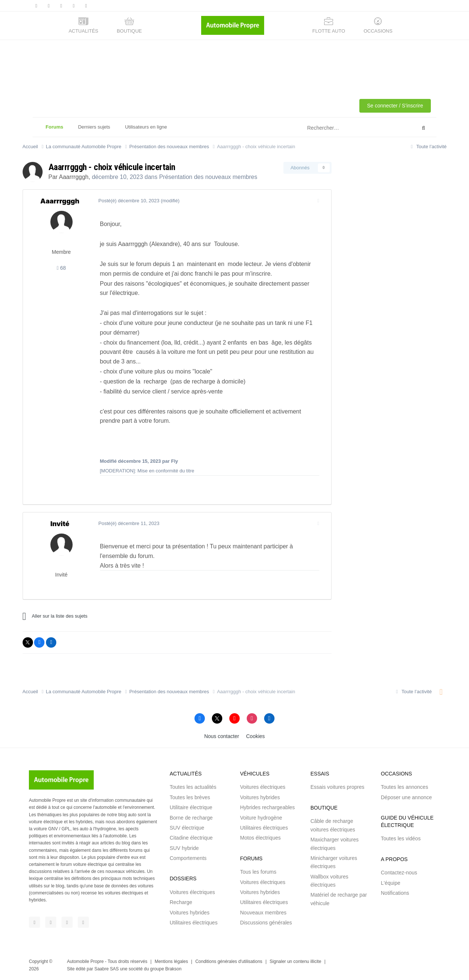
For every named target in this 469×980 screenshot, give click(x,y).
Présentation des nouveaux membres (208, 177)
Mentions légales (171, 961)
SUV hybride (184, 848)
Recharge (181, 902)
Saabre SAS (107, 969)
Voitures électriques (192, 892)
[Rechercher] (343, 128)
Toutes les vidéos (401, 838)
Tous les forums (258, 872)
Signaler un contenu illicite (295, 961)
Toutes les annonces (405, 787)
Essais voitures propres (337, 787)
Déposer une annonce (406, 797)
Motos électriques (260, 838)
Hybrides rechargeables (267, 807)
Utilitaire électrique (191, 807)
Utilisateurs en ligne (146, 127)
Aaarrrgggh (74, 177)
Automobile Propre (85, 961)
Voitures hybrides (189, 913)
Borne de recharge (191, 818)
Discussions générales (266, 923)
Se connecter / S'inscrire (395, 106)
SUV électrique (187, 828)
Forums (54, 130)
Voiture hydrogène (261, 818)
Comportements (188, 858)
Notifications (395, 893)
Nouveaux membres (263, 913)
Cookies (255, 736)
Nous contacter (222, 736)
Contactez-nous (399, 873)
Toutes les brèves (190, 797)
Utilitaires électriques (194, 923)
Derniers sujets (94, 127)
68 (61, 268)
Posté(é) (128, 201)
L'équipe (391, 883)
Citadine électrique (191, 838)
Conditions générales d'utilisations (229, 961)
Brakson (173, 969)
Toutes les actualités (193, 787)
